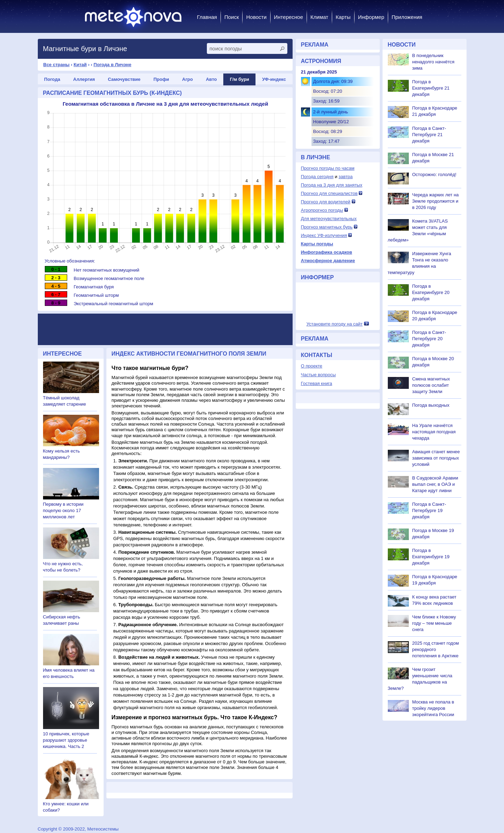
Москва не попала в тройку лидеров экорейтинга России (433, 708)
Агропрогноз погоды (322, 210)
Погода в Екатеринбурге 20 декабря (431, 292)
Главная (207, 17)
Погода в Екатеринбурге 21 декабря (431, 88)
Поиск (232, 17)
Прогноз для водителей (326, 202)
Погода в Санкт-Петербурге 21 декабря (429, 135)
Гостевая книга (317, 383)
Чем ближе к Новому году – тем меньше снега (434, 623)
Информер (371, 17)
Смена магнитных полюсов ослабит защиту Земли (431, 385)
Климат (319, 17)
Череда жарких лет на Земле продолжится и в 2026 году (436, 201)
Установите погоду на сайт (334, 324)
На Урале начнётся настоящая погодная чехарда (434, 432)
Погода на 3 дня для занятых (332, 185)
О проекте (312, 366)
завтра (345, 177)
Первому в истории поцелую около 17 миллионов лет (63, 510)
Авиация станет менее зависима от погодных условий (436, 458)
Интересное (289, 17)
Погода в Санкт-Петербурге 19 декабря (429, 510)
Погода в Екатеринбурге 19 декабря (431, 557)
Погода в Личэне (112, 65)
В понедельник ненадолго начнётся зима (433, 62)
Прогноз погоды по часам (328, 168)
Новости (256, 17)
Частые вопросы (318, 375)
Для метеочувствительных (329, 219)
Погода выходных (431, 405)
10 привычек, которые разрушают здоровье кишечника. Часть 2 (66, 740)
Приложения (407, 17)
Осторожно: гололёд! (434, 174)
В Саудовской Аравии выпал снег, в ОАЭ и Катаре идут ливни (435, 484)
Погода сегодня (317, 177)
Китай (80, 65)
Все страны (57, 65)
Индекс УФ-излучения (324, 235)
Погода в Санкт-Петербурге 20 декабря (429, 339)
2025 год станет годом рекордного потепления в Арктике (436, 649)
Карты (343, 17)
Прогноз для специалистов (329, 193)
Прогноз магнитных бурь (327, 227)
